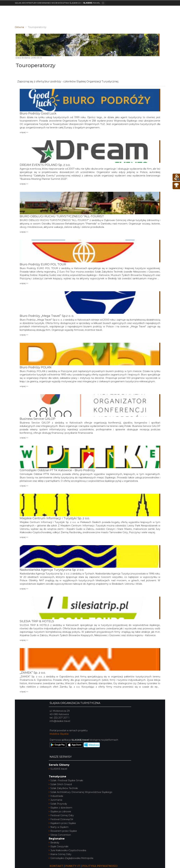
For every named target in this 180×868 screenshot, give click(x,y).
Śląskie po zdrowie (60, 812)
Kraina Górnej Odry (60, 854)
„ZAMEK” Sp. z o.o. (33, 673)
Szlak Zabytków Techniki (63, 788)
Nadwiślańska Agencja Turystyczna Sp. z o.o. (52, 570)
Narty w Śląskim (59, 827)
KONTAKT (56, 866)
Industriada (56, 796)
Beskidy (54, 843)
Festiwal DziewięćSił (61, 819)
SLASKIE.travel (58, 769)
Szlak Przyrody (58, 804)
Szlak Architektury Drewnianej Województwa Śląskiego (81, 792)
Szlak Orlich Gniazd (60, 784)
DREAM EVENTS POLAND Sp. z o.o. (45, 165)
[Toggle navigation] (103, 3)
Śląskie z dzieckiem (61, 808)
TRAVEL (92, 3)
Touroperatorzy (36, 65)
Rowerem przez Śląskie (63, 831)
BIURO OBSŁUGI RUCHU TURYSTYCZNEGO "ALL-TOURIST (62, 216)
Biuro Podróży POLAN (36, 367)
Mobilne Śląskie (59, 734)
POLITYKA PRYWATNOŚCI (100, 866)
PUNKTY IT (73, 866)
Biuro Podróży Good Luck (38, 113)
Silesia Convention (60, 835)
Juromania (56, 800)
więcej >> (24, 132)
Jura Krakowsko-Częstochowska (67, 850)
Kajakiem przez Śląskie (62, 823)
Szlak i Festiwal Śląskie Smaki (66, 780)
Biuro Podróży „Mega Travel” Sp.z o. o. (47, 316)
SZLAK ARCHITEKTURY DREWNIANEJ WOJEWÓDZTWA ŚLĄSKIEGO (48, 3)
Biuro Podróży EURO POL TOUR (43, 264)
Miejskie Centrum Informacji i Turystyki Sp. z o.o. (55, 518)
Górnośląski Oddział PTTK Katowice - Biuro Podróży (57, 470)
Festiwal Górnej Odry (61, 815)
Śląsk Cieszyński (59, 846)
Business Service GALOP (37, 419)
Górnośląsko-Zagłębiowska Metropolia (71, 858)
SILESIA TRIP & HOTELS (37, 621)
